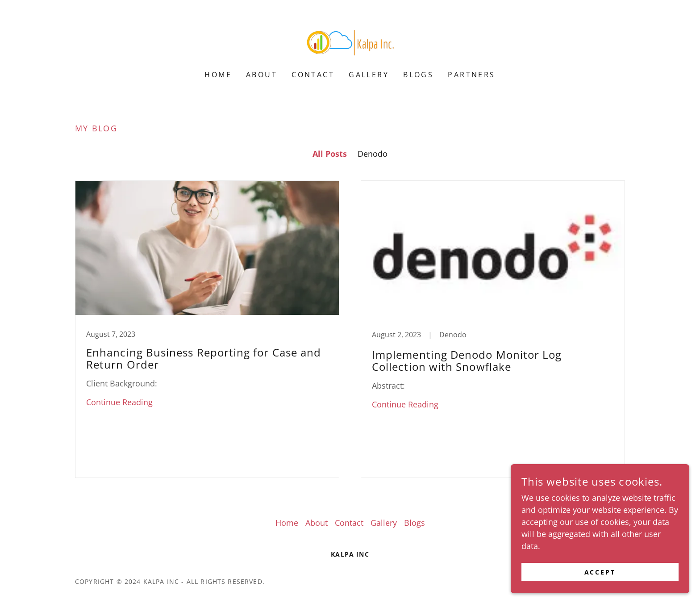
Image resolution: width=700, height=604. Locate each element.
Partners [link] (471, 75)
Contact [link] (313, 75)
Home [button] (287, 523)
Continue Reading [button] (119, 402)
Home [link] (218, 75)
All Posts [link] (330, 154)
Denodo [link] (373, 154)
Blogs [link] (418, 75)
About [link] (262, 75)
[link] (350, 41)
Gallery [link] (369, 75)
